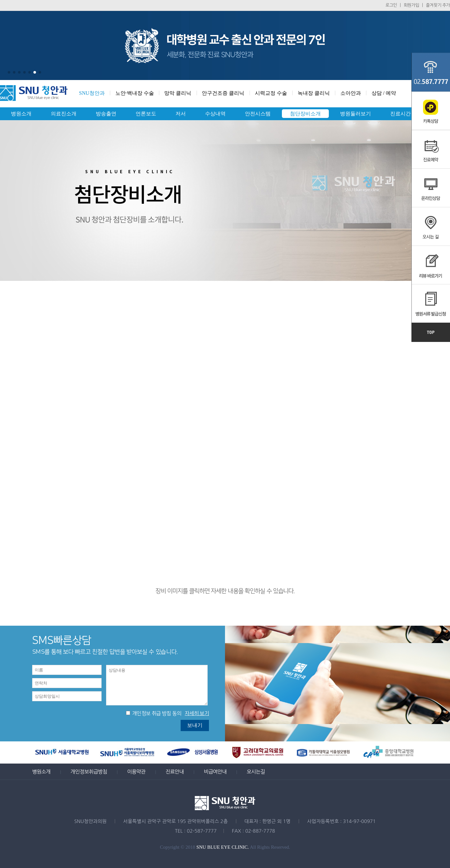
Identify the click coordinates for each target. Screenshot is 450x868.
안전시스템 (258, 114)
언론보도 (146, 114)
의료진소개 (64, 114)
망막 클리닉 (178, 93)
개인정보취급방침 (89, 772)
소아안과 (351, 93)
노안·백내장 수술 (135, 93)
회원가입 (411, 5)
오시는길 (256, 772)
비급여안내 (215, 772)
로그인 (391, 5)
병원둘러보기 (355, 114)
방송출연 (106, 114)
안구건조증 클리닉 (223, 93)
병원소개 (21, 114)
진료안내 (175, 772)
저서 (181, 114)
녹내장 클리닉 (314, 93)
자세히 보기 (197, 713)
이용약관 (136, 772)
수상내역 (215, 114)
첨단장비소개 (305, 114)
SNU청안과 (92, 93)
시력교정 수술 (271, 93)
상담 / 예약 (384, 93)
